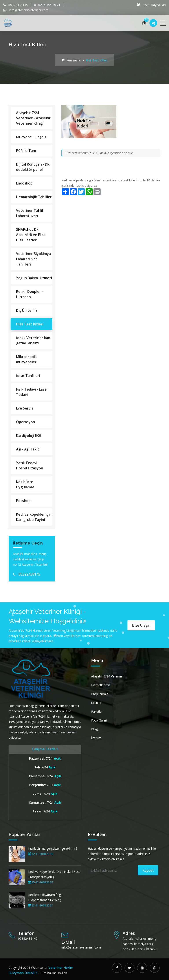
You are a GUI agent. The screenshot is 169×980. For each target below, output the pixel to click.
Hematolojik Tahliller (34, 197)
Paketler (97, 711)
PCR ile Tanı (26, 151)
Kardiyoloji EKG (29, 436)
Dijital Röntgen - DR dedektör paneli (33, 167)
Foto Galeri (99, 720)
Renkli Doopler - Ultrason (30, 294)
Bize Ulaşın (141, 625)
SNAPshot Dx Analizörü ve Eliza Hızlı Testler (31, 235)
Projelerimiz (100, 694)
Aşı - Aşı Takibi (28, 449)
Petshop (23, 501)
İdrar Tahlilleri (28, 376)
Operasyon (26, 422)
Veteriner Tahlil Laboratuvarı (29, 213)
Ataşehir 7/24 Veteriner (107, 676)
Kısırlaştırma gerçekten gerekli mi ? (53, 848)
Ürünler (96, 703)
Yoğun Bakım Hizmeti (34, 278)
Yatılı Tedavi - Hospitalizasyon (30, 465)
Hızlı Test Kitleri (30, 324)
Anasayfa (71, 60)
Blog (94, 729)
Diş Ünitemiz (27, 310)
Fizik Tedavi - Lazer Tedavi (32, 392)
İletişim (96, 738)
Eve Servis (25, 408)
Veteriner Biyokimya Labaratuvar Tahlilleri (33, 259)
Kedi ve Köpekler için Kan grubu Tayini (34, 517)
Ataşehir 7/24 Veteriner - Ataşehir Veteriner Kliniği (33, 118)
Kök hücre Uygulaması (26, 484)
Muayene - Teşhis (31, 137)
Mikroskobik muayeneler (26, 359)
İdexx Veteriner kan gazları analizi (33, 340)
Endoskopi (25, 183)
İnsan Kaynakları (151, 5)
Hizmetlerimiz (101, 685)
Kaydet (148, 870)
